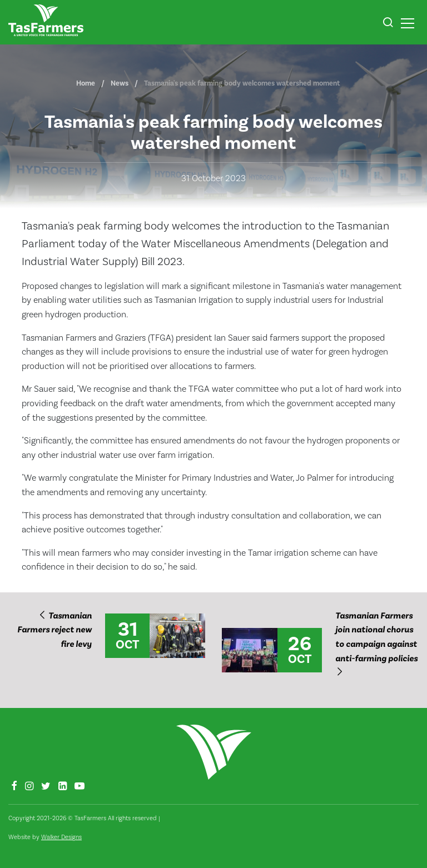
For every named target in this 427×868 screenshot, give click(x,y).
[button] (388, 24)
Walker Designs (61, 837)
